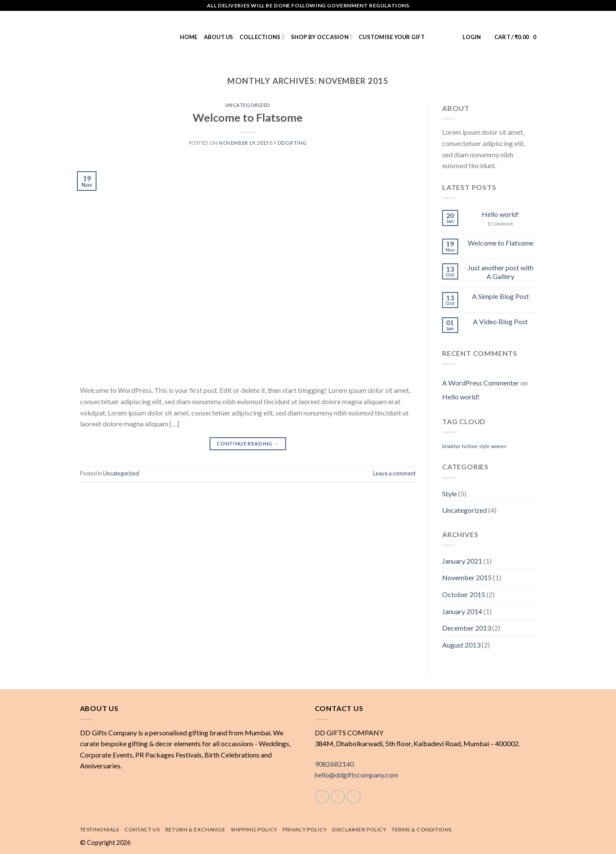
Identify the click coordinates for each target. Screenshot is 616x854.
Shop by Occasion (322, 37)
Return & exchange (195, 829)
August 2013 (461, 645)
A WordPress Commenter (481, 383)
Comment (500, 224)
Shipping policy (254, 829)
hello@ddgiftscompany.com (356, 775)
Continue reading (248, 444)
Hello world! (500, 214)
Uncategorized (248, 105)
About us (219, 37)
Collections (262, 37)
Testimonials (100, 829)
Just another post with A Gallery (501, 272)
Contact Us (142, 829)
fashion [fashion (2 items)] (470, 446)
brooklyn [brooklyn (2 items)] (451, 446)
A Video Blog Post (500, 321)
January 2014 (462, 611)
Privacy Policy (305, 829)
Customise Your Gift (392, 37)
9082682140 (334, 764)
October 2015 (464, 594)
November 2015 (467, 577)
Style (450, 493)
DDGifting (292, 143)
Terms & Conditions (422, 829)
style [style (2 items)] (484, 446)
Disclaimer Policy (359, 829)
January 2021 (462, 561)
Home (189, 37)
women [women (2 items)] (499, 446)
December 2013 (466, 628)
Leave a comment (394, 473)
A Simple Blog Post (501, 296)
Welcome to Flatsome (248, 117)
